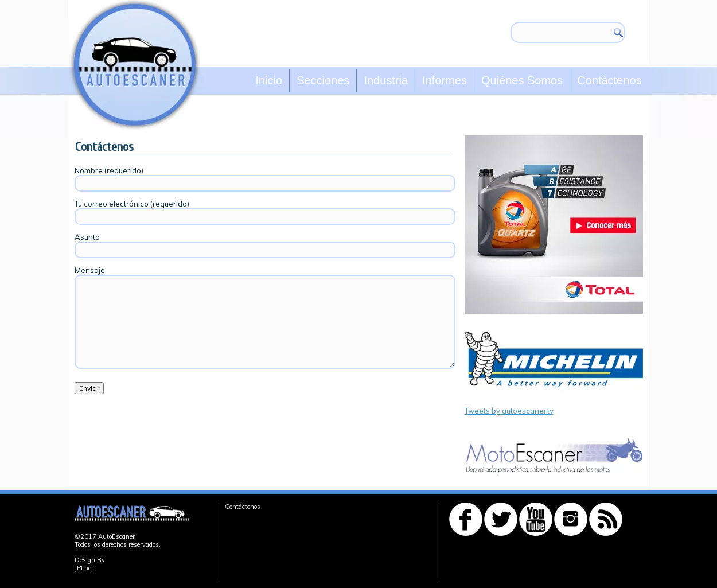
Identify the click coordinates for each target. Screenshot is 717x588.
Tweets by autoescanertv (509, 411)
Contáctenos (609, 80)
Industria (386, 80)
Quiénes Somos (522, 80)
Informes (445, 80)
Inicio (269, 80)
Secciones (323, 80)
